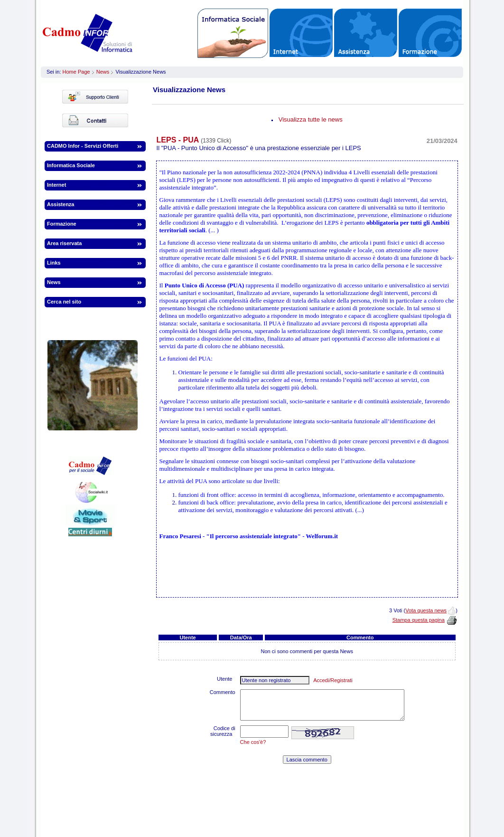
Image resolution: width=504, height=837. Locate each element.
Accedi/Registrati (333, 680)
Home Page (76, 72)
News (103, 72)
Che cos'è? (253, 742)
